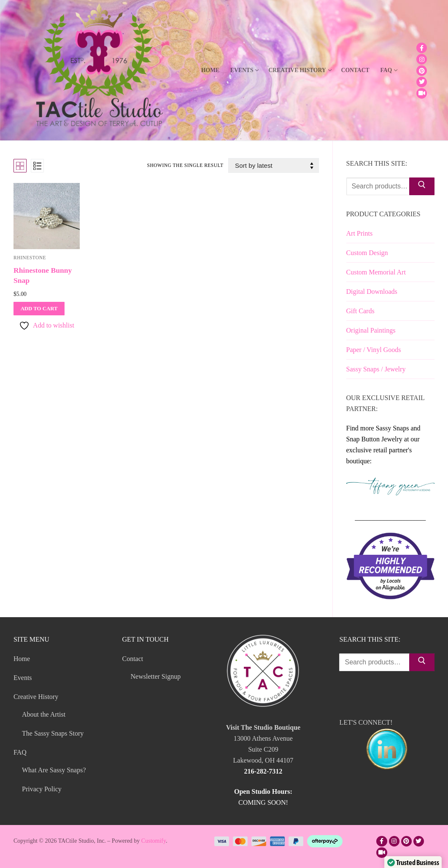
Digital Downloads (372, 292)
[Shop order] (273, 165)
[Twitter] (422, 82)
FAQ (21, 752)
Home (22, 659)
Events (23, 678)
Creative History (37, 697)
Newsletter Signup (156, 676)
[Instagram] (422, 59)
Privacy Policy (42, 789)
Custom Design (367, 253)
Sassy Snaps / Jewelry (376, 369)
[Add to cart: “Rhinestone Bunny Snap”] (39, 309)
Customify (154, 841)
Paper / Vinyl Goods (374, 350)
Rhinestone (30, 258)
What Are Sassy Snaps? (54, 770)
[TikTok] (422, 93)
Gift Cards (360, 311)
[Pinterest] (422, 71)
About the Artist (44, 714)
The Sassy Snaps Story (53, 733)
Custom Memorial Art (376, 272)
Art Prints (360, 233)
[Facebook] (422, 48)
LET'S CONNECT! (387, 746)
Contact (134, 659)
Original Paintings (371, 330)
